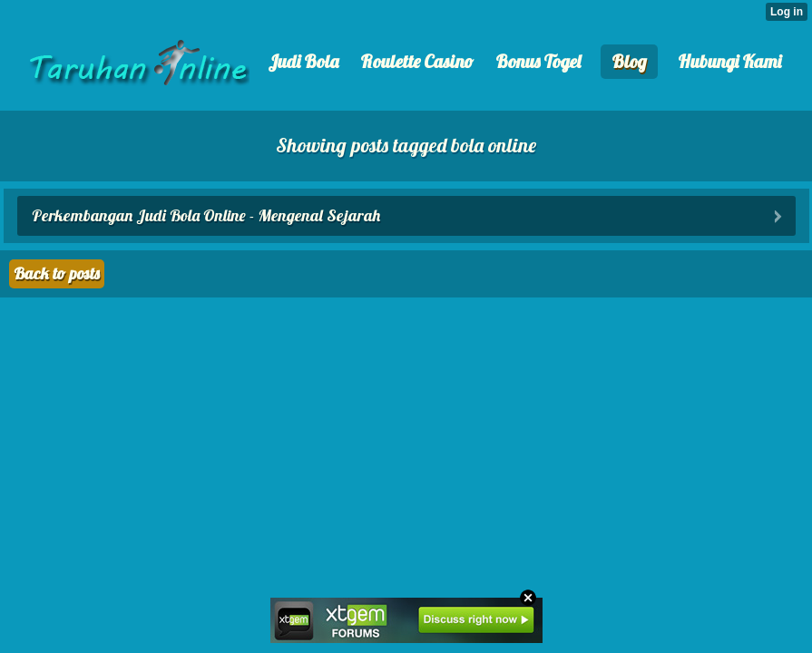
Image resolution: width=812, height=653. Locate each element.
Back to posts (57, 273)
